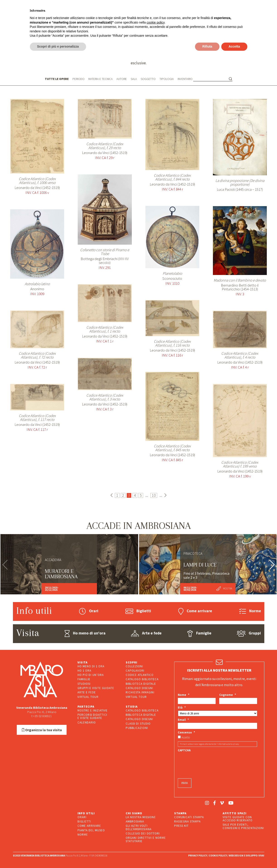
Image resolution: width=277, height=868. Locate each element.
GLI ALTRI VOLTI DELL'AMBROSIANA (139, 827)
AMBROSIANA (135, 821)
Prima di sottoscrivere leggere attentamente (209, 744)
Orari (89, 611)
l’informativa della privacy (228, 744)
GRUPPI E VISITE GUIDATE (96, 688)
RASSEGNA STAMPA (187, 821)
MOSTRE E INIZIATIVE (93, 710)
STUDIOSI (84, 684)
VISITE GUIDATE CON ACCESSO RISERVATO (238, 819)
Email (183, 720)
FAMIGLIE (84, 679)
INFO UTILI (86, 813)
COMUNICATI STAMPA (189, 817)
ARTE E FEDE (87, 692)
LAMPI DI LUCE (200, 565)
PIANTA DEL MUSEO (91, 830)
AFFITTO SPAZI (235, 813)
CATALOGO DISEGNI (139, 688)
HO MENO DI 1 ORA (91, 666)
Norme (250, 611)
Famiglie (199, 634)
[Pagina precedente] (112, 495)
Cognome (228, 695)
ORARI (82, 817)
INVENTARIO (185, 79)
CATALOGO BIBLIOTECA (142, 679)
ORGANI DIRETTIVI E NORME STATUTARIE (146, 839)
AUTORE (122, 79)
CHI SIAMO (134, 813)
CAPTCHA (184, 750)
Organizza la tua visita (42, 730)
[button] (272, 565)
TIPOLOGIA (167, 79)
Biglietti (138, 611)
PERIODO (78, 79)
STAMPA (180, 813)
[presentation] (212, 762)
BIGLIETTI (84, 821)
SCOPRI (131, 662)
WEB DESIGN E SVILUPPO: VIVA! (247, 856)
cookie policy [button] (155, 22)
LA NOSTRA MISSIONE (141, 817)
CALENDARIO (87, 722)
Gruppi (249, 634)
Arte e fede (146, 634)
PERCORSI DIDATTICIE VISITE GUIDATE (92, 716)
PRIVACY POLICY (198, 856)
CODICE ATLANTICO (140, 675)
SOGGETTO (148, 79)
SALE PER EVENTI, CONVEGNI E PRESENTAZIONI (243, 826)
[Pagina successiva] (165, 495)
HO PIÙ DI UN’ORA (91, 675)
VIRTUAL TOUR (88, 697)
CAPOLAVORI (135, 671)
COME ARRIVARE (89, 826)
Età (182, 708)
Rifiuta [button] (207, 46)
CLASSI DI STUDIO (138, 724)
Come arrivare (195, 611)
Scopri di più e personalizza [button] (58, 46)
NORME (83, 835)
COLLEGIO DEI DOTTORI (143, 833)
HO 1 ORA (84, 671)
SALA (134, 79)
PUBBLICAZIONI (137, 728)
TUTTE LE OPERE (57, 79)
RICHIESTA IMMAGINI (140, 692)
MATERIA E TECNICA (100, 79)
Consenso (186, 733)
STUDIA (132, 707)
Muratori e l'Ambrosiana (61, 574)
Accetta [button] (234, 46)
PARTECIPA (86, 707)
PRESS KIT (181, 826)
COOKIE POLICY (218, 856)
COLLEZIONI (134, 666)
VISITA (83, 662)
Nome (184, 695)
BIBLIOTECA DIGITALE (141, 684)
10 (154, 495)
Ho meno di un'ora (85, 634)
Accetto (186, 738)
